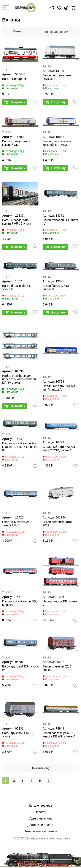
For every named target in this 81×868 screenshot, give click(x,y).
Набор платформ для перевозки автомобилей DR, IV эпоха (19, 379)
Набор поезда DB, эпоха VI (60, 603)
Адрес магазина (41, 818)
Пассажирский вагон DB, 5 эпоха (19, 603)
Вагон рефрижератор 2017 (58, 524)
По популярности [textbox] (56, 32)
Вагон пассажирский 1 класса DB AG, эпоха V (59, 735)
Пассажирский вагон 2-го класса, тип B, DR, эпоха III (20, 447)
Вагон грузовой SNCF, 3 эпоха (19, 735)
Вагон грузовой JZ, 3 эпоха (57, 668)
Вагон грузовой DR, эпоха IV (20, 668)
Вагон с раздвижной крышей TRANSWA (57, 143)
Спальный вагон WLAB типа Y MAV (18, 524)
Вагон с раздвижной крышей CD (16, 143)
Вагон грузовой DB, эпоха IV (61, 222)
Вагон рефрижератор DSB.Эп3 (58, 77)
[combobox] (58, 32)
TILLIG (6, 70)
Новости (40, 812)
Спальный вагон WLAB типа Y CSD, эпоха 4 (59, 448)
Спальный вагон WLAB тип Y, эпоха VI (59, 388)
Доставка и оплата (40, 825)
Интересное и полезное (41, 831)
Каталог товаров (40, 806)
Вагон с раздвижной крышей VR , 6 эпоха (17, 222)
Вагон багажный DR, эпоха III (16, 287)
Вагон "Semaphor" (15, 79)
